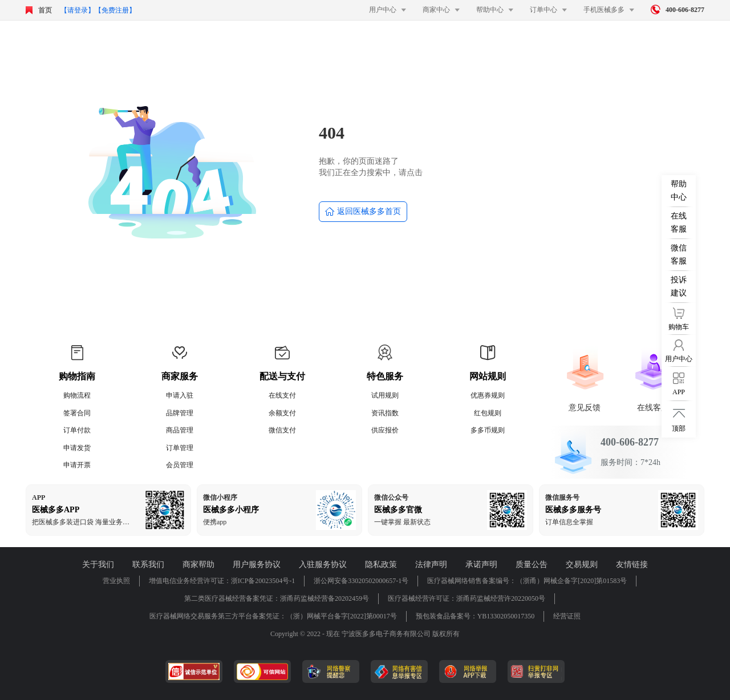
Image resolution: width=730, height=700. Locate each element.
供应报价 (385, 430)
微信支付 (282, 430)
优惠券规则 (488, 395)
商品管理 (180, 430)
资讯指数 (385, 413)
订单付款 (77, 430)
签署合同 (77, 413)
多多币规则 (488, 430)
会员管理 (180, 465)
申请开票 (77, 465)
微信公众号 (391, 497)
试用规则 (385, 395)
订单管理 (180, 448)
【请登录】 (78, 10)
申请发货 (77, 448)
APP (38, 497)
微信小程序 (220, 497)
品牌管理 (180, 413)
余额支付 (282, 413)
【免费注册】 (115, 10)
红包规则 (488, 413)
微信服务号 (562, 497)
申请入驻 (180, 395)
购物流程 (77, 395)
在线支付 (282, 395)
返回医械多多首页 (363, 212)
